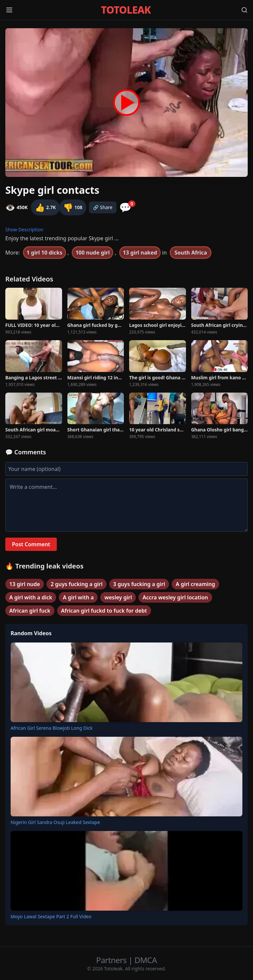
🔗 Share (103, 207)
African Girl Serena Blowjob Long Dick (52, 728)
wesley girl (118, 597)
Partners (112, 960)
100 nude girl (92, 253)
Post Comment (31, 544)
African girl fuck (30, 611)
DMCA (146, 960)
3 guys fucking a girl (139, 584)
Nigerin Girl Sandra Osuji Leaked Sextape (55, 822)
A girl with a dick (31, 597)
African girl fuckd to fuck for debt (104, 611)
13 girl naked (140, 253)
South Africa (191, 253)
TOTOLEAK (126, 10)
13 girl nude (25, 584)
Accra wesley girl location (175, 597)
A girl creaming (195, 584)
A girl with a (78, 597)
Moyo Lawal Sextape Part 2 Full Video (51, 916)
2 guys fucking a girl (76, 584)
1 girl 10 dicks (44, 253)
